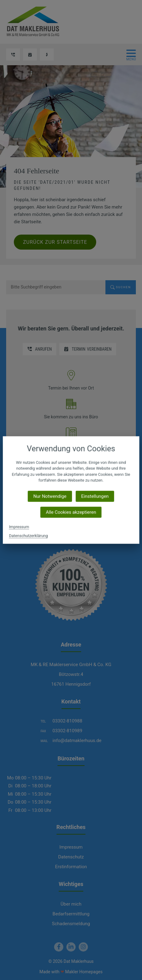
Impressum (19, 527)
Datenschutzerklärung (28, 535)
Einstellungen (95, 496)
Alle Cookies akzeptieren (71, 512)
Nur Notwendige (50, 496)
